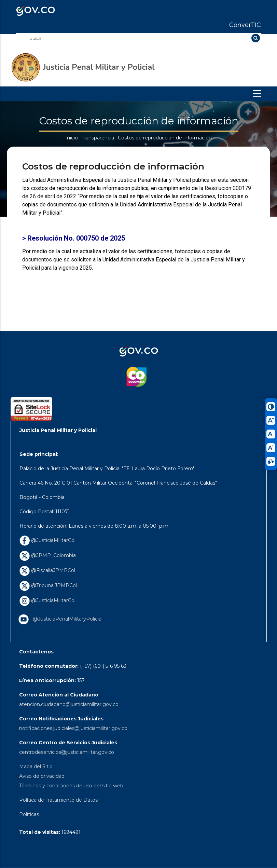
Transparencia (98, 138)
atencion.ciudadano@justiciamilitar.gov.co (69, 704)
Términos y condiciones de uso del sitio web (71, 786)
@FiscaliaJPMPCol (47, 570)
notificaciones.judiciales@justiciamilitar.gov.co (73, 728)
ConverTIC (245, 25)
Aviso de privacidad (42, 776)
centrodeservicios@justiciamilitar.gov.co (67, 752)
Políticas (29, 814)
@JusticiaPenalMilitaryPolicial (66, 619)
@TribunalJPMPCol (48, 585)
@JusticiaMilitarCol (47, 540)
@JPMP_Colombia (48, 555)
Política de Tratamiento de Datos (58, 800)
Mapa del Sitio (36, 767)
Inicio (72, 138)
